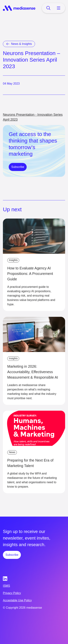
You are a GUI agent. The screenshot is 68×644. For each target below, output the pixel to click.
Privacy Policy (12, 593)
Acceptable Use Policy (17, 600)
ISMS (6, 586)
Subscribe (18, 167)
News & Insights (21, 44)
